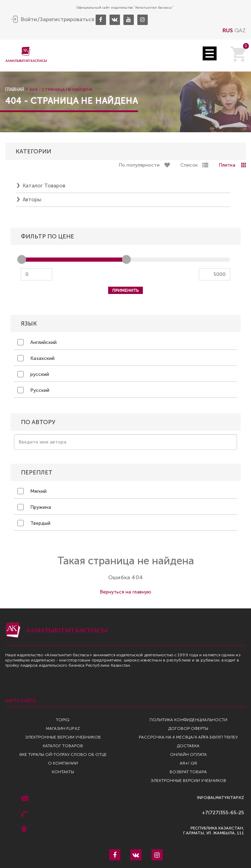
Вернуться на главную (125, 592)
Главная (15, 89)
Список (189, 165)
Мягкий (32, 491)
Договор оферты (188, 728)
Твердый (34, 523)
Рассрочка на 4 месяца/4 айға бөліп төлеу (188, 737)
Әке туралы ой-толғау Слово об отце (63, 755)
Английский (37, 342)
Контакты (63, 772)
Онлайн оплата (188, 755)
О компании (63, 763)
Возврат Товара (188, 772)
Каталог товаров (44, 186)
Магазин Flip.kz (63, 728)
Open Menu (210, 53)
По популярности (139, 165)
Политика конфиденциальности (188, 720)
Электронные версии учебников (63, 737)
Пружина (34, 507)
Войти (29, 19)
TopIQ (63, 720)
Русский (33, 390)
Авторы (32, 200)
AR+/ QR (188, 763)
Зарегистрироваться (67, 19)
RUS (228, 30)
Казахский (36, 358)
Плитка (227, 165)
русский (33, 374)
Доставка (188, 746)
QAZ (240, 30)
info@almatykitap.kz (221, 798)
